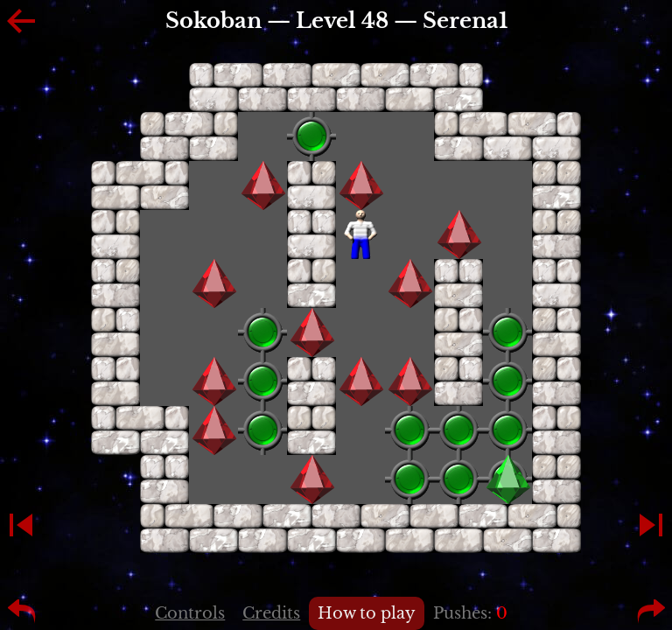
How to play (367, 613)
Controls (190, 613)
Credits (271, 613)
